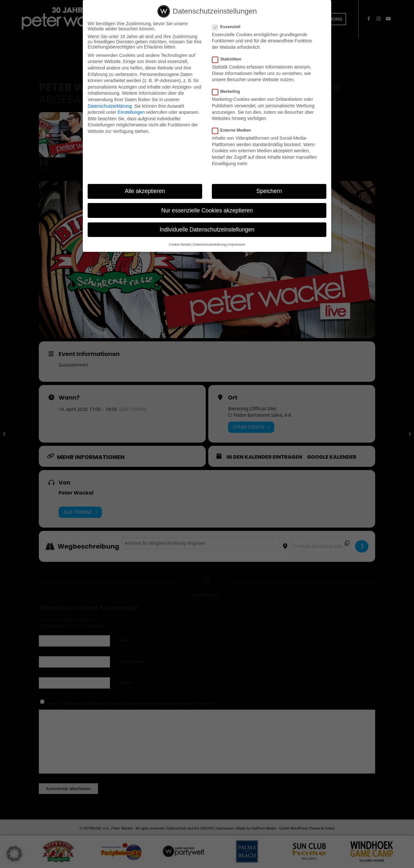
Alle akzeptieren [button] (145, 191)
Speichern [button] (269, 191)
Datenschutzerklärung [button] (210, 244)
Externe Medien (234, 130)
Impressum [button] (237, 244)
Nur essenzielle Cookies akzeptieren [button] (207, 210)
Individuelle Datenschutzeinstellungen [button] (207, 230)
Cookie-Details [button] (180, 244)
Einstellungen (131, 112)
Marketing (229, 91)
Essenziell (229, 27)
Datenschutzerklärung (110, 106)
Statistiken (229, 59)
